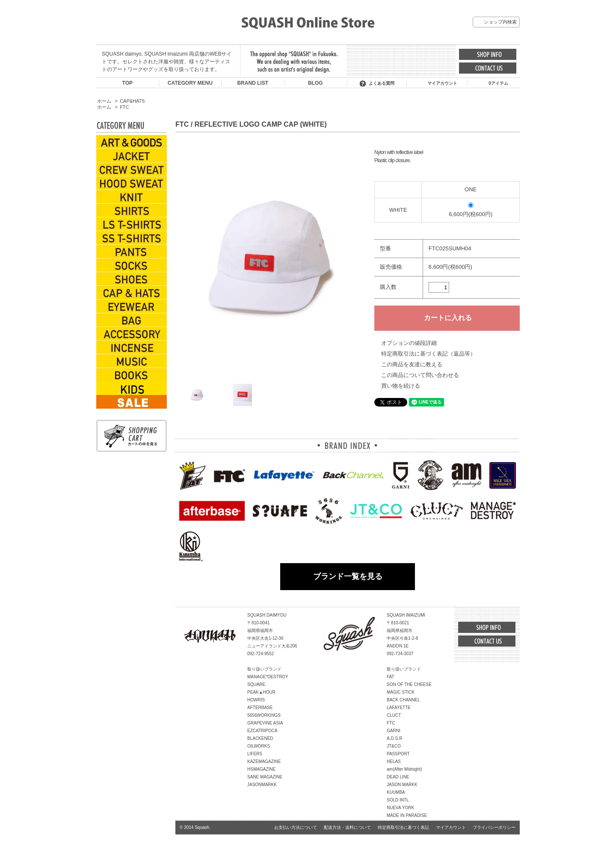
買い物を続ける (401, 386)
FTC (124, 107)
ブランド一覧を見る (348, 576)
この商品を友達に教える (412, 364)
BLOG (315, 83)
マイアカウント (442, 83)
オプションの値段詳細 (409, 343)
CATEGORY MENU (190, 83)
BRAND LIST (253, 83)
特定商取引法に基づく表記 (403, 827)
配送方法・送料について (347, 827)
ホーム (104, 101)
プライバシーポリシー (494, 827)
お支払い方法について (296, 827)
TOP (127, 83)
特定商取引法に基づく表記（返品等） (428, 354)
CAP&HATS (132, 101)
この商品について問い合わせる (420, 375)
